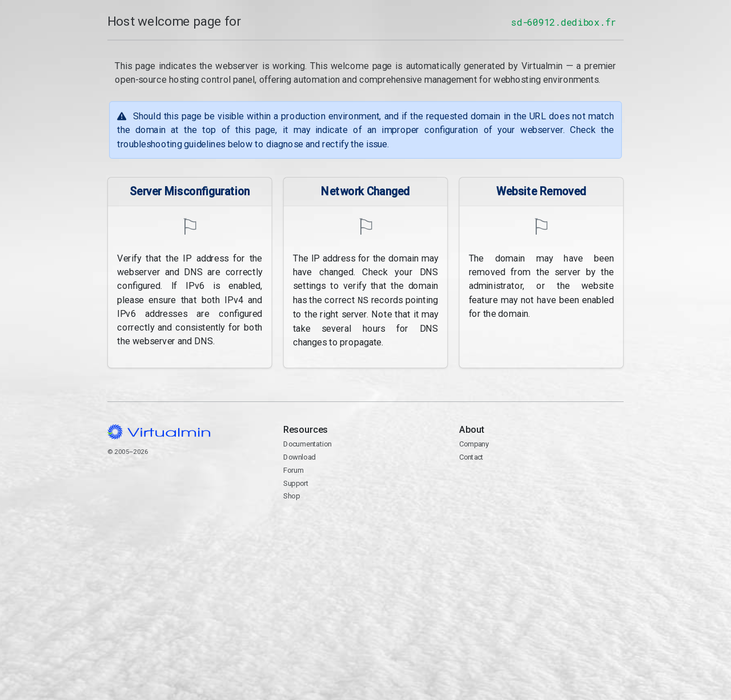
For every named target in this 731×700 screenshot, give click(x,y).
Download (300, 456)
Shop (292, 495)
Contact (541, 489)
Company (474, 443)
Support (296, 482)
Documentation (308, 443)
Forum (294, 469)
